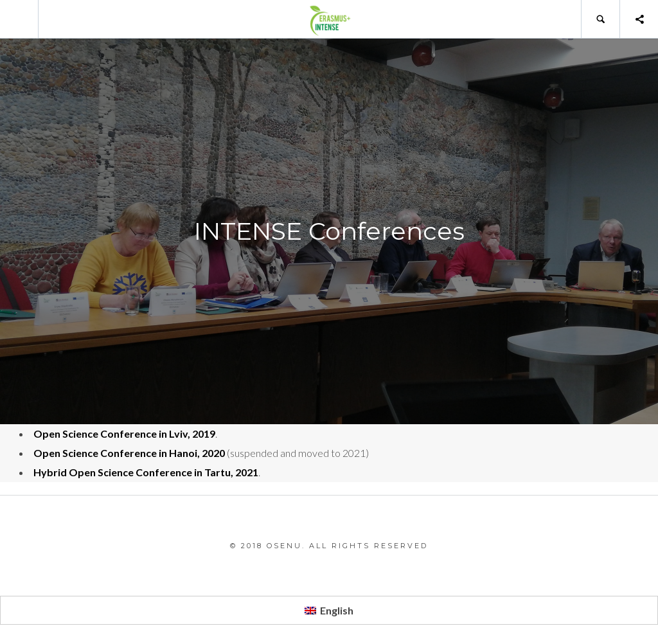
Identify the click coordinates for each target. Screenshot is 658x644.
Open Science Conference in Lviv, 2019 (124, 434)
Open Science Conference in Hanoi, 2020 (129, 453)
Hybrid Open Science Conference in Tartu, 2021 (146, 472)
